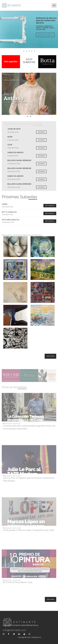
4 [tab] (32, 51)
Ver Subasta (50, 206)
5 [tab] (34, 51)
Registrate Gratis (45, 35)
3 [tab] (29, 51)
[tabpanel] (29, 29)
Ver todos (50, 356)
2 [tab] (26, 51)
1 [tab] (24, 51)
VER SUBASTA (41, 132)
